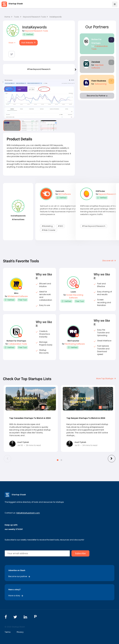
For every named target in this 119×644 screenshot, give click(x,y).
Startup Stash (16, 4)
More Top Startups (106, 379)
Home (8, 17)
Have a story (16, 596)
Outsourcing (101, 84)
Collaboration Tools (18, 344)
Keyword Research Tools (35, 17)
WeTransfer (73, 341)
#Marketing (47, 226)
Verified (28, 34)
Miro (16, 293)
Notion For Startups (16, 341)
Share (12, 43)
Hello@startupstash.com (28, 513)
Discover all (109, 261)
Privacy (20, 632)
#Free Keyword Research (39, 69)
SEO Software (64, 194)
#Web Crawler (48, 230)
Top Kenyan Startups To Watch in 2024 (86, 418)
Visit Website (29, 43)
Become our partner (19, 576)
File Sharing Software (75, 344)
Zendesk (96, 62)
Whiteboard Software (18, 296)
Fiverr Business (99, 81)
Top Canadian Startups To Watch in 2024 (30, 418)
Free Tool (23, 300)
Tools (17, 17)
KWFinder (100, 191)
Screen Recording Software (75, 296)
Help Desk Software (97, 66)
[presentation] (76, 70)
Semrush (60, 191)
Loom (73, 292)
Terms (8, 632)
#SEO (60, 226)
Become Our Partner (97, 96)
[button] (58, 460)
